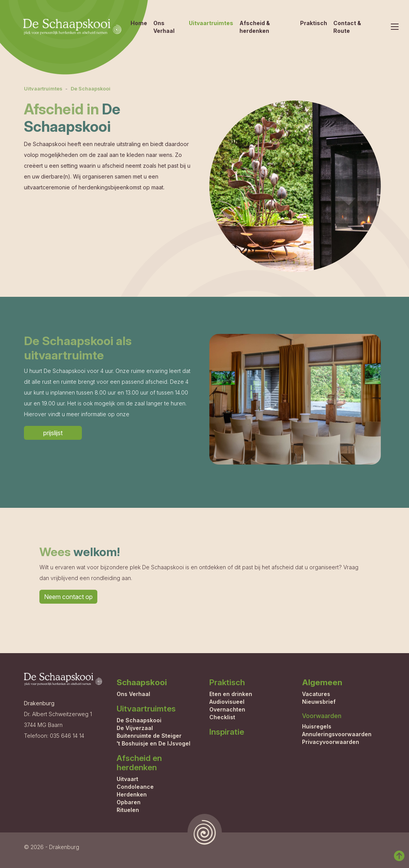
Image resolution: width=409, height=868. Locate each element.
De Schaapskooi (91, 89)
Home (139, 23)
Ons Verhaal (164, 27)
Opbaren (129, 802)
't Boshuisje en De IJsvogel (154, 743)
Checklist (222, 717)
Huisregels (317, 726)
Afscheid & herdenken (255, 27)
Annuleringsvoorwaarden (337, 734)
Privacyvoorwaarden (331, 742)
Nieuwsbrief (319, 702)
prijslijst (53, 433)
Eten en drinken (231, 694)
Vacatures (316, 694)
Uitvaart (127, 779)
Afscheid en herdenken (139, 763)
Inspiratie (227, 732)
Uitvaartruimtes (211, 23)
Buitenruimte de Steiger (149, 736)
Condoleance (135, 787)
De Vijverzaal (135, 728)
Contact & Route (347, 27)
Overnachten (227, 709)
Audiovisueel (227, 702)
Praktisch (314, 23)
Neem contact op (68, 597)
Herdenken (132, 794)
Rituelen (128, 810)
